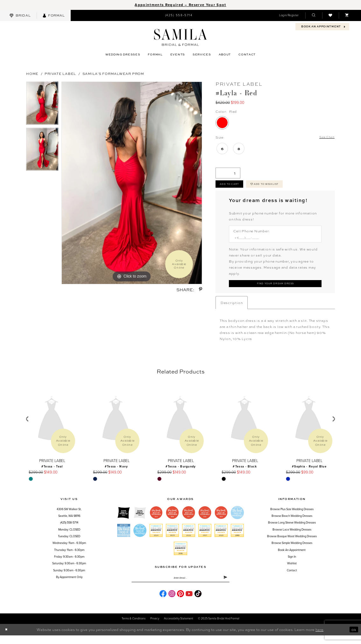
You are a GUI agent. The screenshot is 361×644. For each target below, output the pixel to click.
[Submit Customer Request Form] (275, 289)
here (319, 638)
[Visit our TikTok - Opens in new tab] (198, 602)
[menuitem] (20, 15)
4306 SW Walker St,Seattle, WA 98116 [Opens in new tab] (69, 519)
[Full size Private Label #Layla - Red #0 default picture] (132, 183)
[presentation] (52, 426)
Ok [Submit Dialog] (353, 638)
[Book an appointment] (322, 27)
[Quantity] (228, 174)
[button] (289, 15)
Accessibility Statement (179, 627)
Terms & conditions (134, 627)
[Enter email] (180, 585)
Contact (292, 577)
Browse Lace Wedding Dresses (292, 536)
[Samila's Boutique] (180, 37)
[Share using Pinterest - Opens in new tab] (201, 289)
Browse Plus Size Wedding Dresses (292, 516)
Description (232, 309)
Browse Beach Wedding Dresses (292, 522)
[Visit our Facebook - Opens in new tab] (163, 602)
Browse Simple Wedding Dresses (292, 550)
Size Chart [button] (325, 137)
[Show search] (314, 15)
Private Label (60, 73)
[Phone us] (179, 15)
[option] (42, 105)
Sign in (292, 563)
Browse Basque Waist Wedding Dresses (292, 543)
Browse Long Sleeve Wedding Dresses (292, 529)
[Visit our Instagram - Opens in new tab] (172, 602)
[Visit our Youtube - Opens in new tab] (189, 602)
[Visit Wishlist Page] (330, 15)
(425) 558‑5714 (69, 529)
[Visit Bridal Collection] (20, 15)
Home (32, 73)
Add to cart (233, 186)
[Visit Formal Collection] (54, 15)
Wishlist (292, 570)
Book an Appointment (292, 557)
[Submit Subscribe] (224, 585)
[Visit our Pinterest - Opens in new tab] (180, 602)
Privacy (155, 627)
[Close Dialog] (7, 638)
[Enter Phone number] (273, 242)
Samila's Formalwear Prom (113, 73)
